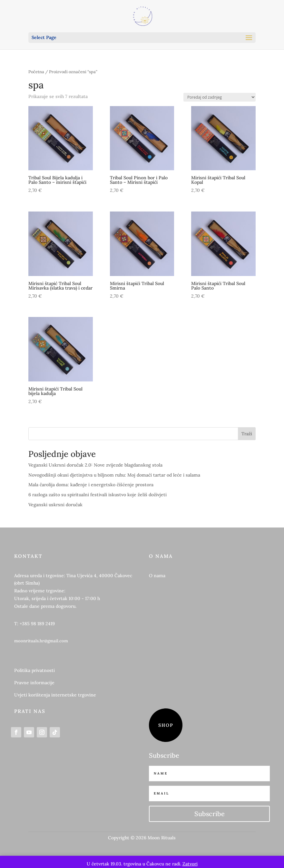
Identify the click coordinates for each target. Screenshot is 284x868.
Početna (36, 72)
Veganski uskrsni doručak (55, 505)
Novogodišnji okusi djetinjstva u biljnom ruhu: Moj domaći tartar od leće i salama (114, 475)
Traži (247, 434)
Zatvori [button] (190, 864)
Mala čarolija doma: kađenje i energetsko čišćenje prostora (91, 485)
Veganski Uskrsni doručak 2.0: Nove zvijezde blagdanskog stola (95, 465)
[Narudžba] (220, 97)
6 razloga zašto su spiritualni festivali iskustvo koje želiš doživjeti (98, 495)
